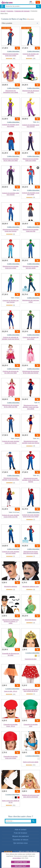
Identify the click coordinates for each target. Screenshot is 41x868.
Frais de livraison (21, 833)
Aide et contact (20, 830)
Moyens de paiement (20, 836)
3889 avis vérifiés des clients (28, 852)
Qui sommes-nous (20, 843)
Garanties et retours (20, 840)
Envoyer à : (32, 2)
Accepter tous (20, 862)
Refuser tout (21, 866)
